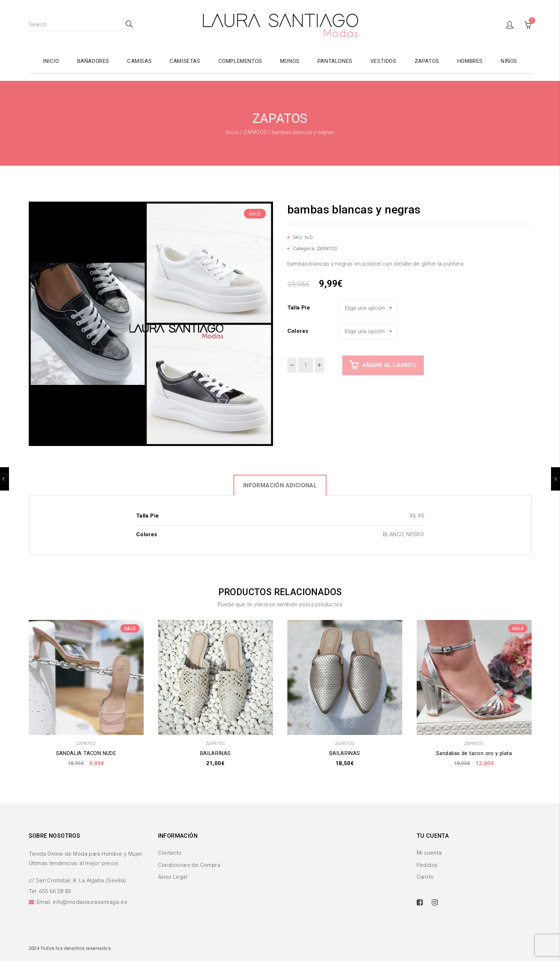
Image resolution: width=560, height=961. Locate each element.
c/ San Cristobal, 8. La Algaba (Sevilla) (77, 881)
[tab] (280, 485)
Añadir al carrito (389, 365)
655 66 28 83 (55, 892)
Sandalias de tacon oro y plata (474, 753)
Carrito (425, 877)
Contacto (170, 853)
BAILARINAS (215, 753)
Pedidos (427, 865)
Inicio (232, 132)
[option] (151, 324)
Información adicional (280, 485)
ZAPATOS (256, 132)
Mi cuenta (429, 853)
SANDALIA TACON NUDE (86, 753)
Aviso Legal (173, 877)
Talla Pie (299, 308)
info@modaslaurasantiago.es (90, 902)
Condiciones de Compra (189, 865)
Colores (298, 331)
